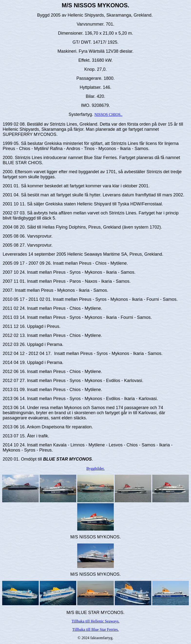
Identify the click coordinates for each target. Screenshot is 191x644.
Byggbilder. (95, 468)
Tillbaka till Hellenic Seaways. (96, 621)
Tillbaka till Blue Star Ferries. (96, 629)
